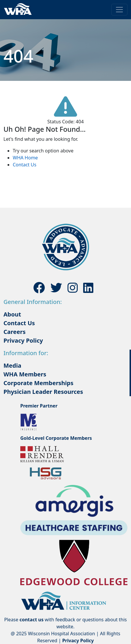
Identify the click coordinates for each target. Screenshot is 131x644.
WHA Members (25, 374)
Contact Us (24, 165)
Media (12, 365)
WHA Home (25, 158)
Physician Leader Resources (43, 392)
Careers (14, 332)
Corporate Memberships (38, 383)
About (12, 314)
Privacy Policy (23, 340)
